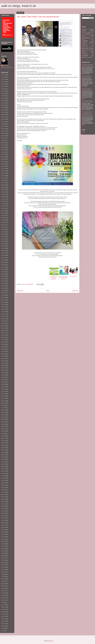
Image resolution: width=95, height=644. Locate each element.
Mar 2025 (4, 105)
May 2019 (4, 269)
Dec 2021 (4, 197)
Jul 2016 (3, 349)
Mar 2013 (4, 443)
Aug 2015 (4, 375)
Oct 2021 (3, 201)
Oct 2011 (3, 483)
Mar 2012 (4, 471)
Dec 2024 (4, 112)
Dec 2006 (4, 619)
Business (85, 29)
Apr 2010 (3, 525)
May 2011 (4, 494)
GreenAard (86, 38)
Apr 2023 (3, 159)
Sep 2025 (4, 91)
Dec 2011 (4, 478)
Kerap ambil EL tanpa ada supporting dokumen (88, 101)
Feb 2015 (4, 389)
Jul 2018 (3, 293)
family (88, 34)
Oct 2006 (3, 624)
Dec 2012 (4, 450)
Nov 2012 (4, 452)
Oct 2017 (3, 314)
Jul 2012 (3, 462)
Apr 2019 (3, 272)
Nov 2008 (4, 565)
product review (86, 50)
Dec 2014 (4, 394)
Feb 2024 (4, 136)
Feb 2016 (4, 361)
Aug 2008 (4, 572)
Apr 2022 (3, 187)
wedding (88, 57)
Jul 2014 (3, 405)
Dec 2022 (4, 169)
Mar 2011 (4, 499)
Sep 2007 (4, 598)
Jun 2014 (4, 408)
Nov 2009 (4, 537)
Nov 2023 (4, 143)
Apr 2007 (3, 609)
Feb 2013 (4, 445)
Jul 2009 (3, 546)
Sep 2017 (4, 316)
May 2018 (4, 297)
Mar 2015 (4, 387)
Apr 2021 (3, 215)
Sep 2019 (4, 260)
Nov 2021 (4, 199)
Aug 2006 (4, 628)
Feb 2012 (4, 473)
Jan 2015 (4, 391)
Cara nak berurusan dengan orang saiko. (87, 76)
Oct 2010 (3, 511)
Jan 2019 (4, 279)
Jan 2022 (4, 194)
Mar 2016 (4, 358)
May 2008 (4, 579)
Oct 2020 (3, 229)
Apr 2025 (3, 103)
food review (89, 35)
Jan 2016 (4, 363)
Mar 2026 (4, 77)
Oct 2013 (3, 426)
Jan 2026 (4, 82)
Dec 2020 (4, 225)
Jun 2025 (4, 98)
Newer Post (20, 291)
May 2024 (4, 129)
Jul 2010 (3, 518)
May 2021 (4, 213)
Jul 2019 (3, 265)
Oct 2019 (3, 258)
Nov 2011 (4, 480)
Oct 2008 (3, 567)
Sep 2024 (4, 119)
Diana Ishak (6, 66)
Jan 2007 (4, 616)
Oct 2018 (3, 286)
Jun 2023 (4, 154)
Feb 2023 (4, 164)
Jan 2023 (4, 166)
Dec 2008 (4, 563)
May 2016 (4, 354)
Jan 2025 (4, 110)
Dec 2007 (4, 591)
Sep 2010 (4, 513)
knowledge (85, 41)
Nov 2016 (4, 340)
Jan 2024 (4, 138)
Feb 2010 (4, 530)
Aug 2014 (4, 403)
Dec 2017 (4, 309)
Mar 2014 (4, 415)
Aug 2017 (4, 319)
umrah (92, 54)
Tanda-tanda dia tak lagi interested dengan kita (88, 65)
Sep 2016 (4, 344)
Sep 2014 (4, 401)
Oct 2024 (3, 117)
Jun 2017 (4, 323)
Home (48, 291)
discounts (84, 34)
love (93, 41)
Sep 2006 (4, 626)
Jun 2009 (4, 548)
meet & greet (90, 44)
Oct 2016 (3, 342)
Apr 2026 (3, 75)
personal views (88, 48)
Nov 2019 (4, 255)
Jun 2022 (4, 183)
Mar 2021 (4, 218)
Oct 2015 (3, 370)
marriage (84, 42)
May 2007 (4, 607)
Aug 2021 (4, 206)
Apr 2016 (3, 356)
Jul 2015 (3, 377)
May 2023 (4, 157)
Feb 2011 (4, 502)
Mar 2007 (4, 612)
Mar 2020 (4, 246)
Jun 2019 (4, 267)
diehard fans (91, 32)
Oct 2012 (3, 455)
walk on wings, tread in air (19, 6)
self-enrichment (88, 53)
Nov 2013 (4, 424)
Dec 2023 (4, 140)
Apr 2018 (3, 300)
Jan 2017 (4, 335)
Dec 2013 (4, 422)
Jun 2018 (4, 295)
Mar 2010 (4, 527)
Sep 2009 (4, 541)
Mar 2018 (4, 302)
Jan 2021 (4, 222)
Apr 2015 (3, 384)
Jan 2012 (4, 476)
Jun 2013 (4, 436)
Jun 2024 (4, 126)
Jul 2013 (3, 434)
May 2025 (4, 101)
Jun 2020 (4, 239)
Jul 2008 (3, 574)
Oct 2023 (3, 145)
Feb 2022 (4, 192)
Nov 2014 (4, 396)
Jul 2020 (3, 237)
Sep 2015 (4, 373)
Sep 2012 (4, 457)
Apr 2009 (3, 553)
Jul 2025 (3, 96)
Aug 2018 (4, 290)
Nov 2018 (4, 283)
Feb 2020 (4, 248)
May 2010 (4, 523)
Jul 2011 (3, 490)
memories (85, 45)
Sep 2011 (4, 485)
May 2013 (4, 438)
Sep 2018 (4, 288)
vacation (85, 56)
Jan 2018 (4, 307)
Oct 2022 (3, 173)
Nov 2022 (4, 171)
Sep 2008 (4, 570)
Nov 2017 (4, 312)
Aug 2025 (4, 93)
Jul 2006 (3, 631)
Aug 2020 (4, 234)
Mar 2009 (4, 556)
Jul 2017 (3, 321)
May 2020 (4, 241)
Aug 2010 (4, 516)
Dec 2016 (4, 337)
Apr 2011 (3, 497)
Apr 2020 (3, 244)
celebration (85, 32)
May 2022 (4, 185)
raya (93, 50)
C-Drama (91, 29)
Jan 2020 (4, 251)
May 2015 (4, 382)
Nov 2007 (4, 593)
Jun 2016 (4, 351)
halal (93, 38)
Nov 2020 (4, 227)
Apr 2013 (3, 441)
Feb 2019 (4, 276)
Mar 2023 (4, 161)
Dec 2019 (4, 253)
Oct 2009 (3, 539)
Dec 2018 (4, 281)
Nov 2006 (4, 621)
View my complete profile (7, 68)
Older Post (75, 291)
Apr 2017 (3, 328)
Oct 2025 (3, 89)
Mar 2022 (4, 190)
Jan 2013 (4, 448)
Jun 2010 (4, 520)
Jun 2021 (4, 211)
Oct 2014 (3, 398)
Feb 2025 (4, 108)
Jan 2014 (4, 419)
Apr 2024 (3, 131)
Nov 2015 (4, 368)
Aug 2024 (4, 122)
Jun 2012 (4, 464)
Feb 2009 (4, 558)
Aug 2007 (4, 600)
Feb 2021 (4, 220)
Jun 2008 (4, 577)
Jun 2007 (4, 605)
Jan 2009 (4, 560)
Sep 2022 (4, 176)
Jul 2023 (3, 152)
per (93, 47)
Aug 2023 (4, 150)
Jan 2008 (4, 588)
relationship (85, 51)
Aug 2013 (4, 431)
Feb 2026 (4, 79)
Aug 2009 (4, 544)
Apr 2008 (3, 581)
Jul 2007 (3, 602)
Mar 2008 (4, 584)
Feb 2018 (4, 305)
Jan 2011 (4, 504)
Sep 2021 (4, 204)
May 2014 (4, 410)
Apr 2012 (3, 469)
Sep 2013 (4, 429)
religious (92, 51)
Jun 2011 (4, 492)
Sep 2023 (4, 147)
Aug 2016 (4, 347)
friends (92, 36)
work (91, 57)
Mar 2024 (4, 133)
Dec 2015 (4, 366)
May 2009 (4, 551)
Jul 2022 (3, 180)
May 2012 (4, 466)
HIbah (83, 39)
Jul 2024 (3, 124)
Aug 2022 (4, 178)
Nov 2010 (4, 509)
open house (89, 47)
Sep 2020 (4, 232)
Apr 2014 (3, 412)
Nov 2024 (4, 115)
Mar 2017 (4, 330)
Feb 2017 (4, 333)
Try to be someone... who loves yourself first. (87, 89)
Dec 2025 (4, 84)
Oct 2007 (3, 595)
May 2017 (4, 326)
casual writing (88, 31)
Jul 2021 (3, 208)
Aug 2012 (4, 459)
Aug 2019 (4, 262)
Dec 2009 (4, 534)
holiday (92, 39)
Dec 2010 (4, 506)
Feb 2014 (4, 417)
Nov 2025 (4, 86)
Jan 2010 (4, 532)
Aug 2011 (4, 488)
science (84, 52)
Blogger (51, 641)
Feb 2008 (4, 586)
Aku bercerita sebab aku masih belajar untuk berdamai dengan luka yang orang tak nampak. (88, 114)
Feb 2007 (4, 614)
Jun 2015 (4, 380)
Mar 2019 (4, 274)
